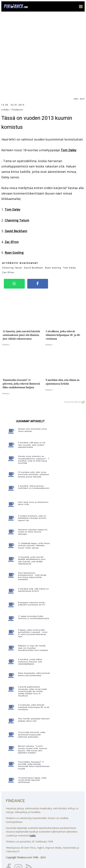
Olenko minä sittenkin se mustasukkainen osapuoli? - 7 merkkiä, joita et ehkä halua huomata (34, 379)
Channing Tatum (17, 139)
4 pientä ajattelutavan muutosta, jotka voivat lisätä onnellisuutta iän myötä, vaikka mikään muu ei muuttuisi (32, 610)
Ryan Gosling (14, 172)
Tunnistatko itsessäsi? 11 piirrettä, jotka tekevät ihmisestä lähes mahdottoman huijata (34, 684)
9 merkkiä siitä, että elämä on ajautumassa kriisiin (33, 509)
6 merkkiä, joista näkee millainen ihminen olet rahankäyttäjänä (30, 581)
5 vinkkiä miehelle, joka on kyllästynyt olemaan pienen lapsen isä (32, 437)
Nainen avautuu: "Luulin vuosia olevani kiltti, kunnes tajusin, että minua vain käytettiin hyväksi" (33, 669)
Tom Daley (69, 69)
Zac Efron (12, 161)
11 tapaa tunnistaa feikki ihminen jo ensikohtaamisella (34, 536)
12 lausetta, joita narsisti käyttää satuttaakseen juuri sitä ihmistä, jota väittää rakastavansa (32, 479)
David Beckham (16, 150)
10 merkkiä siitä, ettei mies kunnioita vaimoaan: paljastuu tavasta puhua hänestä (34, 394)
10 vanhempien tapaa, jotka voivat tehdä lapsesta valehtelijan (32, 699)
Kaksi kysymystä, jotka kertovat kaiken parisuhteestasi (34, 593)
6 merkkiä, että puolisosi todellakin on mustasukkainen (34, 406)
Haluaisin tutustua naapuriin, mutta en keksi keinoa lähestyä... (33, 451)
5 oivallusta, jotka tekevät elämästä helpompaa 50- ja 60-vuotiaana (34, 626)
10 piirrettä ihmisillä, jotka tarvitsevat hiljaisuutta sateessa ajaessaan (32, 654)
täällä (33, 755)
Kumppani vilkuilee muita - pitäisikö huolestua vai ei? (32, 523)
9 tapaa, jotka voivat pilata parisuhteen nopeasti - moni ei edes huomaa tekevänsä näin (33, 552)
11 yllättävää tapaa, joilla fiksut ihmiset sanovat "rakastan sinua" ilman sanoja (34, 465)
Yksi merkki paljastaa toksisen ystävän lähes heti (34, 639)
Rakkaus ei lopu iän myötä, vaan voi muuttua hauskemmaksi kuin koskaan (33, 567)
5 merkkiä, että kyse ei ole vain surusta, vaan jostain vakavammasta (32, 364)
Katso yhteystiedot (16, 847)
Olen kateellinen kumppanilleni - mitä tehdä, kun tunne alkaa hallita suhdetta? (32, 495)
